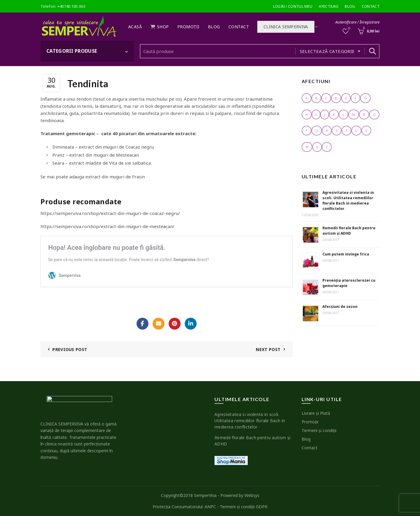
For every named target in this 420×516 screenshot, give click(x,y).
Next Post (268, 349)
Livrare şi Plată (316, 413)
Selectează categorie (327, 51)
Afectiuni (329, 6)
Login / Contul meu (293, 6)
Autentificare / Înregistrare (357, 22)
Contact (371, 6)
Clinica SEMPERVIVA (286, 27)
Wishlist (349, 29)
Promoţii (188, 27)
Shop (160, 27)
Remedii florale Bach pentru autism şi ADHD (349, 231)
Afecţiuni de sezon (340, 307)
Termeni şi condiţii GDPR (244, 507)
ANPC (210, 507)
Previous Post (70, 349)
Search (372, 51)
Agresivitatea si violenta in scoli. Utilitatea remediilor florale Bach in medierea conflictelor (348, 201)
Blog (350, 6)
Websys (252, 495)
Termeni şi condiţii (319, 430)
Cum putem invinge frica (346, 254)
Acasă (135, 27)
